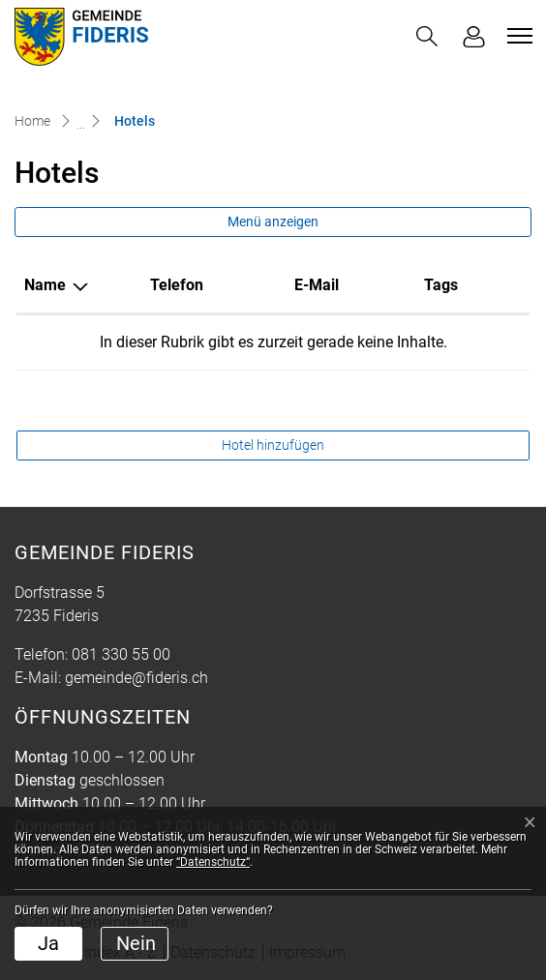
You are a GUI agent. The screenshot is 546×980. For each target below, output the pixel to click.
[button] (427, 36)
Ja (48, 943)
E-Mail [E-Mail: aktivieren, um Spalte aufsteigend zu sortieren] (317, 285)
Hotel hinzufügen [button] (273, 445)
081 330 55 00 (121, 654)
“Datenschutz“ (213, 862)
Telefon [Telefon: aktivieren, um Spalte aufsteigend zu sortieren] (177, 285)
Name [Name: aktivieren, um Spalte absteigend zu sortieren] (45, 285)
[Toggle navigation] (517, 36)
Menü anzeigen (273, 222)
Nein (136, 943)
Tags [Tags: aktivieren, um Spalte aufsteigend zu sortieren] (441, 285)
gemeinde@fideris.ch (136, 678)
